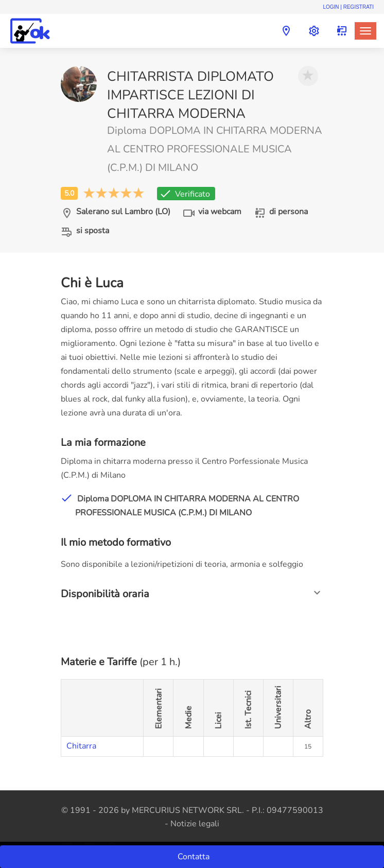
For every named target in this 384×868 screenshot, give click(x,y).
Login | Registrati (348, 7)
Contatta (195, 857)
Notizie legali (195, 824)
